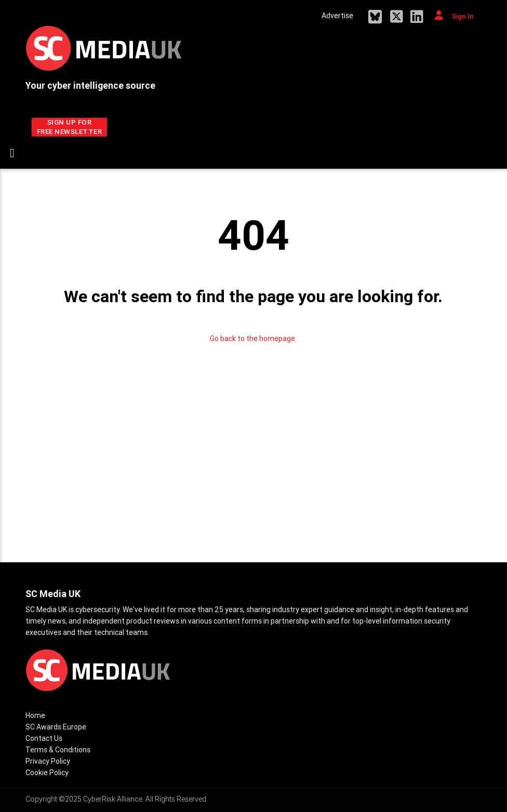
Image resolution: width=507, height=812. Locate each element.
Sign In (454, 16)
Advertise (337, 16)
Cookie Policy (47, 773)
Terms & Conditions (58, 750)
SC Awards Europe (56, 727)
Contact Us (44, 738)
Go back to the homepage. (253, 339)
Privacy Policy (48, 761)
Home (35, 715)
